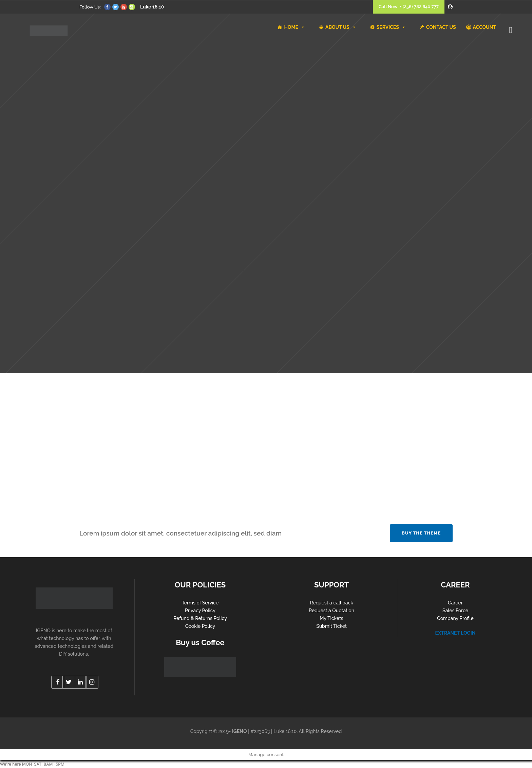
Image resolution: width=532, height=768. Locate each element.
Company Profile (455, 618)
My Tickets (331, 618)
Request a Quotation (331, 611)
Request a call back (331, 603)
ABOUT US (341, 27)
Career (455, 603)
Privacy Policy (200, 611)
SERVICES (391, 27)
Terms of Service (200, 603)
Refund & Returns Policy (200, 618)
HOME (294, 27)
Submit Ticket (331, 626)
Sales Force (455, 611)
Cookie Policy (200, 626)
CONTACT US (441, 27)
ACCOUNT (484, 27)
